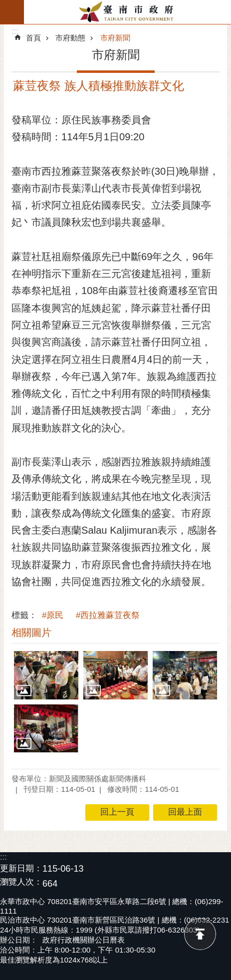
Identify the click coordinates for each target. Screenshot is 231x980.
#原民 (53, 615)
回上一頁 (117, 812)
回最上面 (200, 934)
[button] (46, 675)
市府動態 (70, 38)
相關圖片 (31, 633)
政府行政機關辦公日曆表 (84, 940)
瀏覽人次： (21, 882)
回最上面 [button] (185, 812)
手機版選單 (12, 12)
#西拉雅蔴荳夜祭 (108, 615)
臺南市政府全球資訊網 (127, 12)
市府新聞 (115, 38)
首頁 (33, 38)
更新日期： (21, 868)
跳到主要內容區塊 (5, 5)
